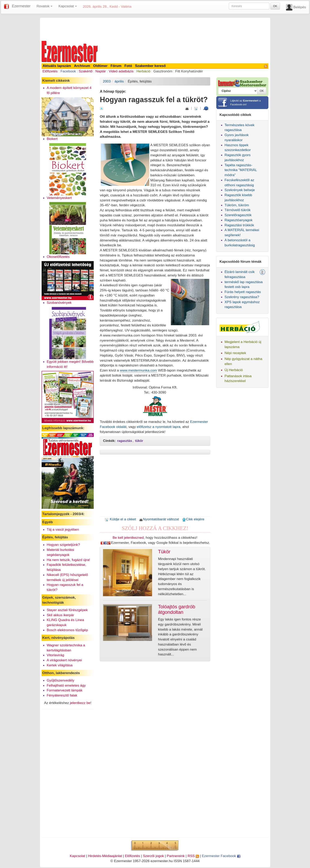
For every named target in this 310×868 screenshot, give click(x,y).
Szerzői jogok (153, 856)
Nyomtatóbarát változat (159, 519)
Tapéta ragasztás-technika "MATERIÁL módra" (241, 170)
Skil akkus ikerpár (60, 615)
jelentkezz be (80, 703)
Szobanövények (59, 303)
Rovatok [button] (44, 6)
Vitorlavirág (55, 655)
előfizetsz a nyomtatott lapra (159, 427)
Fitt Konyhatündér (189, 71)
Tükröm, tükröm (237, 205)
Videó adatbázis (121, 71)
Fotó (128, 66)
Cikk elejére (193, 519)
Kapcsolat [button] (68, 6)
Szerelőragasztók (238, 215)
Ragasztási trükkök (239, 225)
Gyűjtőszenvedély (60, 680)
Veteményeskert (59, 198)
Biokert (52, 139)
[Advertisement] (155, 29)
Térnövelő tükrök (238, 210)
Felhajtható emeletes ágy (66, 685)
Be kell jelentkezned (128, 538)
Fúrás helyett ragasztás (243, 292)
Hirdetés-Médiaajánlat (105, 856)
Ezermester (21, 6)
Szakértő (86, 71)
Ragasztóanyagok (239, 220)
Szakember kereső (150, 66)
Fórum (116, 66)
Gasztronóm (163, 71)
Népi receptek (235, 353)
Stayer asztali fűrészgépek (67, 610)
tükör (139, 441)
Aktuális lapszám (57, 66)
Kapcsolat (77, 856)
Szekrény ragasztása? (242, 297)
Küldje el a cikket (120, 519)
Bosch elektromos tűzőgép (67, 630)
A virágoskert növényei (64, 660)
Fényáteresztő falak (62, 695)
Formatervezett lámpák (65, 690)
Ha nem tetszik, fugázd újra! (68, 560)
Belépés (300, 7)
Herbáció (143, 71)
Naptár (101, 71)
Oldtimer (100, 66)
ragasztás (125, 441)
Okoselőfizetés (58, 257)
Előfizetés (50, 71)
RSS (193, 856)
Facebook (68, 71)
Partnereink (176, 856)
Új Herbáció (234, 370)
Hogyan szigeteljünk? (63, 545)
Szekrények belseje (240, 190)
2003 (107, 81)
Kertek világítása (60, 665)
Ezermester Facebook (221, 856)
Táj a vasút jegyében (63, 529)
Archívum (82, 66)
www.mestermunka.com (139, 370)
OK (275, 6)
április (119, 81)
